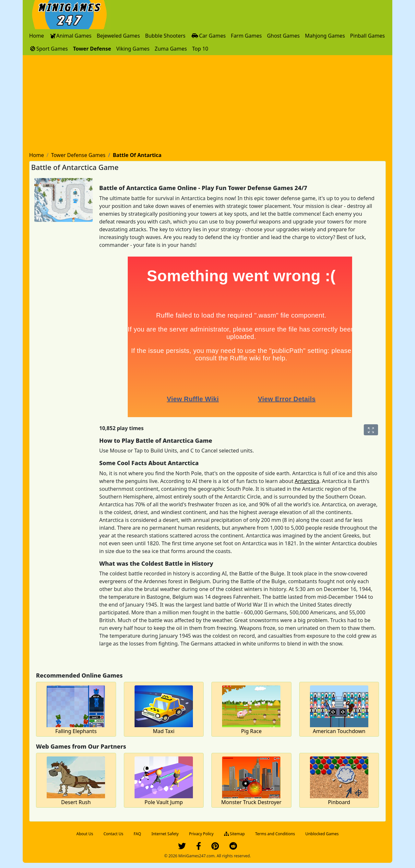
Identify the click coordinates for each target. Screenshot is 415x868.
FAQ (137, 834)
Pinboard (339, 802)
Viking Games (133, 49)
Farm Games (246, 36)
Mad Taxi (164, 731)
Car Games (208, 36)
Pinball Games (368, 36)
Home (37, 36)
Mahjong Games (325, 36)
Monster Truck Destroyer (251, 802)
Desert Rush (76, 802)
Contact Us (113, 834)
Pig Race (251, 731)
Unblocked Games (322, 834)
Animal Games (71, 36)
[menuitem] (37, 36)
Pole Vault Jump (164, 802)
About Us (85, 834)
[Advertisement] (207, 104)
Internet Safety (165, 834)
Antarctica (307, 481)
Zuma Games (171, 49)
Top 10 (200, 49)
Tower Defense (92, 49)
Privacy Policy (201, 834)
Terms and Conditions (275, 834)
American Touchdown (339, 731)
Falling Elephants (76, 731)
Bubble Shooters (165, 36)
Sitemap (234, 834)
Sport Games (48, 49)
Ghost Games (283, 36)
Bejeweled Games (118, 36)
